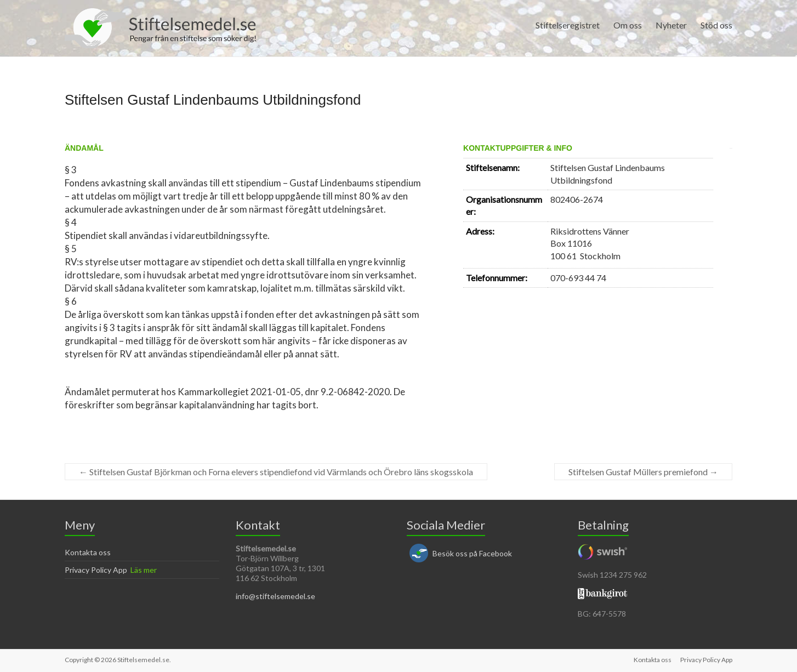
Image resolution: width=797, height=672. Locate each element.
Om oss (628, 25)
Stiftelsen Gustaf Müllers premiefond (643, 472)
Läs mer (144, 570)
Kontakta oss (88, 552)
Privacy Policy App (96, 570)
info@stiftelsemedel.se (275, 596)
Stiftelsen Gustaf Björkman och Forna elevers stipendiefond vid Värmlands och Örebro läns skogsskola (276, 472)
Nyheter (671, 25)
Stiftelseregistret (568, 25)
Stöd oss (716, 25)
